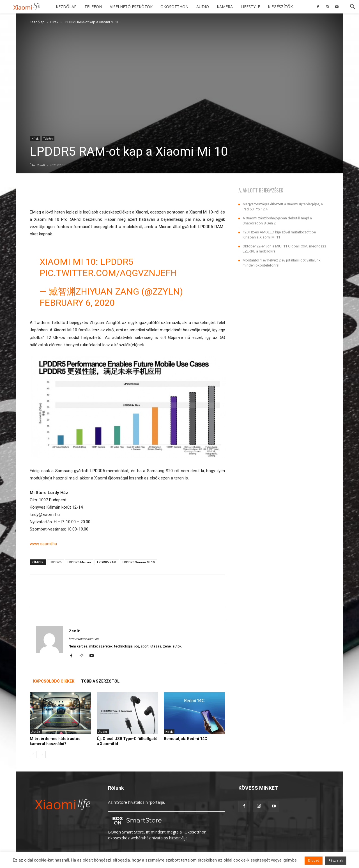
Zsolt (41, 165)
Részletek (336, 861)
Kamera (225, 7)
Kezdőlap (66, 7)
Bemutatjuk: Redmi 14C (186, 739)
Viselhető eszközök (131, 7)
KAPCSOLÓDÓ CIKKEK (54, 681)
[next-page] (42, 755)
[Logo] (29, 7)
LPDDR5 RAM (107, 562)
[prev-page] (33, 755)
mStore (120, 802)
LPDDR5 (56, 562)
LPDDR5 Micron (79, 562)
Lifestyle (250, 7)
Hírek (54, 22)
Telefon (93, 7)
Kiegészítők (280, 7)
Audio (203, 7)
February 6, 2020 (77, 303)
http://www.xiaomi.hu (84, 639)
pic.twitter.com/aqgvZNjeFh (108, 273)
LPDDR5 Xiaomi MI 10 (139, 562)
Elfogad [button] (314, 861)
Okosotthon (174, 7)
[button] (352, 7)
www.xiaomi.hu (43, 544)
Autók (36, 732)
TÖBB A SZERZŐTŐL (100, 681)
